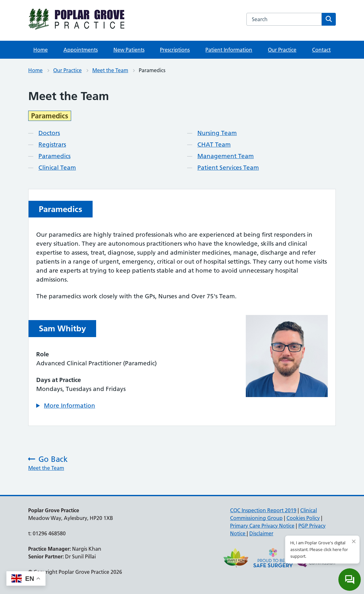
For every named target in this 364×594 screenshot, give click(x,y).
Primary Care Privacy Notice (262, 526)
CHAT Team (214, 144)
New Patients (129, 50)
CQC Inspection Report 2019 (263, 510)
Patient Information (229, 50)
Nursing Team (217, 133)
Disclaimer (261, 533)
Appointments (81, 50)
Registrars (52, 144)
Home (41, 50)
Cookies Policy (303, 518)
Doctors (49, 133)
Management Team (226, 156)
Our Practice (282, 50)
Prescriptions (175, 50)
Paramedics (54, 156)
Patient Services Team (228, 168)
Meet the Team (110, 70)
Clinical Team (57, 168)
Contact (321, 50)
